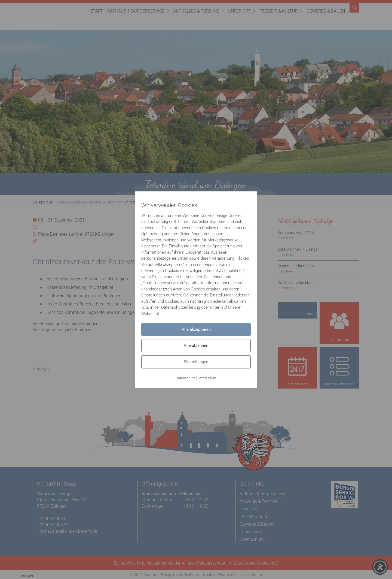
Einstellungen (196, 362)
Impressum (207, 378)
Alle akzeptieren (196, 329)
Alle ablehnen (196, 345)
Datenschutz (185, 378)
